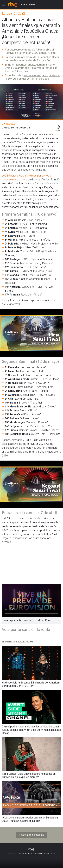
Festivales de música (31, 835)
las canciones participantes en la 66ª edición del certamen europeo (33, 77)
